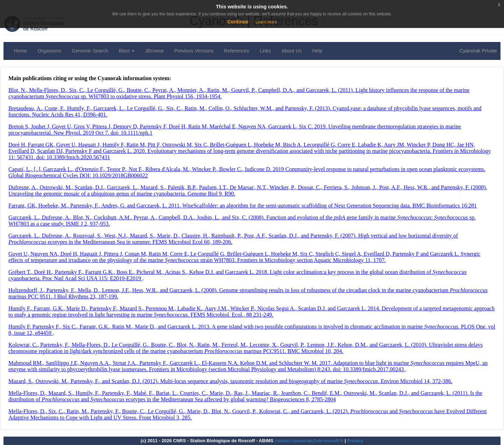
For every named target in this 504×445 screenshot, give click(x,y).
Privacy (355, 441)
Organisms (49, 51)
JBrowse (154, 51)
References (237, 51)
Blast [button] (127, 51)
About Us (292, 51)
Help (317, 51)
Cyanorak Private (478, 51)
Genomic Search (90, 51)
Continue (238, 22)
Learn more (266, 22)
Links (265, 51)
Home (20, 51)
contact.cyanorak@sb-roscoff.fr (309, 441)
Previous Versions (194, 51)
